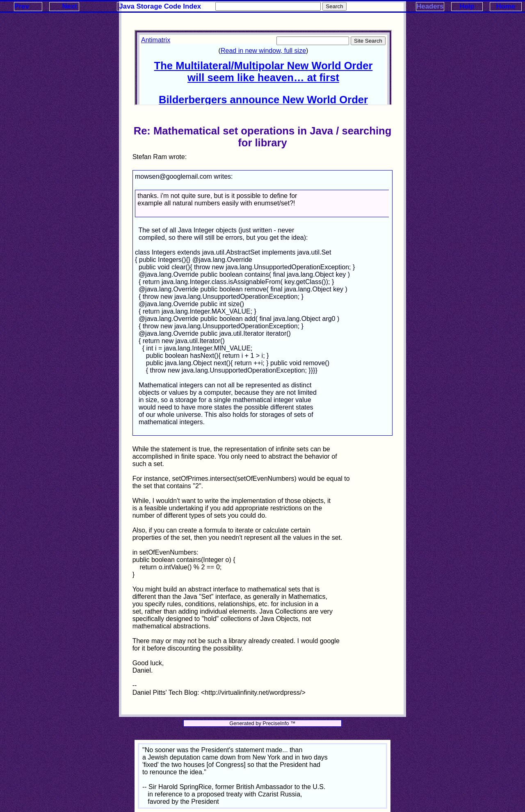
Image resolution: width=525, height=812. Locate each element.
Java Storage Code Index (160, 6)
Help (467, 6)
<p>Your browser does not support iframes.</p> (263, 68)
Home (506, 6)
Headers (430, 6)
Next (69, 6)
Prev (22, 6)
